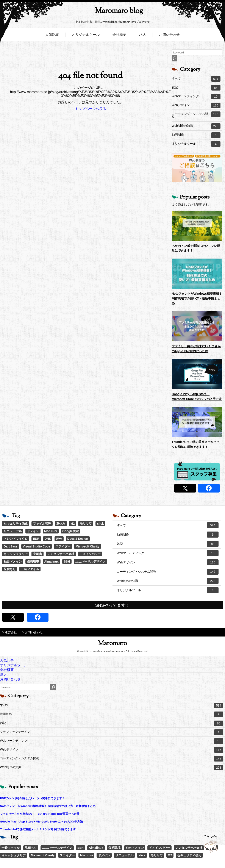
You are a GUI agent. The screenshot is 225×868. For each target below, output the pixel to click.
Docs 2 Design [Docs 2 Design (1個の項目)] (78, 539)
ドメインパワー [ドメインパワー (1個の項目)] (90, 554)
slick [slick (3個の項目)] (100, 524)
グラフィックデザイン (112, 732)
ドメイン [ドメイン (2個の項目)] (33, 531)
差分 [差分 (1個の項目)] (59, 539)
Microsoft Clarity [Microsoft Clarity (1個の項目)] (87, 546)
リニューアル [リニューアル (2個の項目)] (13, 531)
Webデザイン (196, 105)
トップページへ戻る (91, 109)
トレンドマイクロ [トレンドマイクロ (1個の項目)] (16, 539)
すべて (196, 79)
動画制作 (196, 135)
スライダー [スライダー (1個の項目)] (63, 546)
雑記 (196, 88)
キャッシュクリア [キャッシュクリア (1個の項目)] (16, 554)
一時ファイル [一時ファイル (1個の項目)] (30, 569)
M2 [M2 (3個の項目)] (73, 524)
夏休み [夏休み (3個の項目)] (61, 524)
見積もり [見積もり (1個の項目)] (10, 569)
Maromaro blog (112, 12)
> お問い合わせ (33, 632)
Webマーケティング (196, 97)
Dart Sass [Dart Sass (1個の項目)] (11, 546)
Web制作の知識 (196, 126)
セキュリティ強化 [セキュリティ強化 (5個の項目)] (16, 524)
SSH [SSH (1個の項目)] (67, 561)
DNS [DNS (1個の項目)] (48, 539)
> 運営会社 (9, 632)
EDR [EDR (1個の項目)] (36, 539)
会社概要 (119, 36)
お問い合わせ (169, 36)
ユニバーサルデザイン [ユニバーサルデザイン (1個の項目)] (90, 561)
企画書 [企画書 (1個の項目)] (37, 554)
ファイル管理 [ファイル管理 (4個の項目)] (42, 524)
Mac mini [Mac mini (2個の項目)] (51, 531)
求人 (143, 36)
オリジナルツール (86, 36)
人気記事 (52, 36)
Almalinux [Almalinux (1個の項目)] (51, 561)
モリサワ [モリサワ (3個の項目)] (86, 524)
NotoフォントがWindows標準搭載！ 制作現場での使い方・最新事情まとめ (197, 298)
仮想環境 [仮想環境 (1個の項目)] (33, 561)
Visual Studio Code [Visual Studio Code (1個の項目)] (37, 546)
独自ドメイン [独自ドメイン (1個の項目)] (13, 561)
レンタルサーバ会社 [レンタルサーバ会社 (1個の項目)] (61, 554)
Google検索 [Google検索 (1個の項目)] (70, 531)
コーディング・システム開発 (196, 115)
